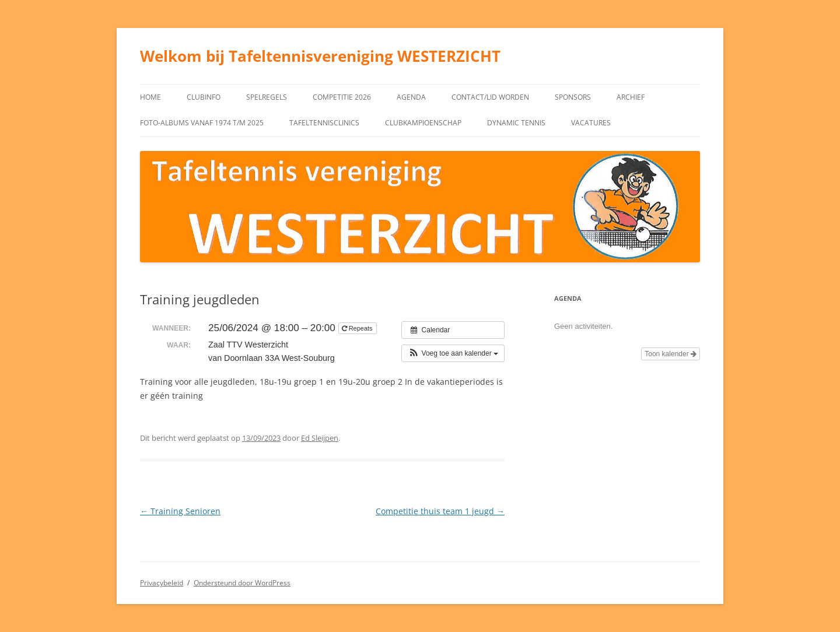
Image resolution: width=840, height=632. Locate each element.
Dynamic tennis (516, 123)
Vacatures (591, 123)
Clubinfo (204, 97)
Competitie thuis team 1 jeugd (440, 511)
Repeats (358, 328)
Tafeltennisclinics (324, 123)
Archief (631, 97)
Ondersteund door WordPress (242, 583)
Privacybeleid (162, 583)
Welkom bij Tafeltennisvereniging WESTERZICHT (320, 56)
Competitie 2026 (342, 97)
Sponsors (573, 97)
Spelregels (267, 97)
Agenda (411, 97)
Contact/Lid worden (490, 97)
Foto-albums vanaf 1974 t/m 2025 (202, 123)
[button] (453, 353)
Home (150, 97)
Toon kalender (671, 354)
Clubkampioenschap (423, 123)
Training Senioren (180, 511)
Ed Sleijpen (320, 438)
